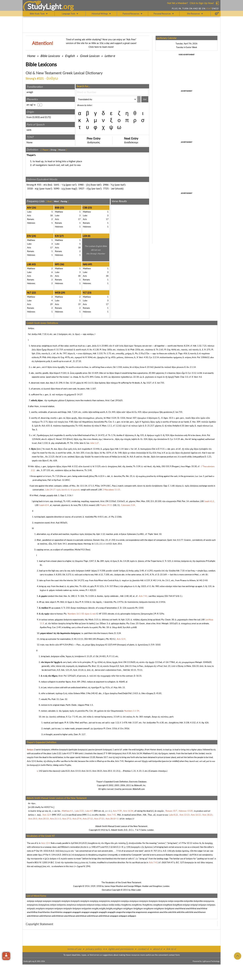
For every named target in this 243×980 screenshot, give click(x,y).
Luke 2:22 (57, 753)
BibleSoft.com (139, 789)
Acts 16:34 (137, 753)
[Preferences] (217, 14)
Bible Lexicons (50, 56)
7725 (106, 188)
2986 (106, 185)
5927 (81, 188)
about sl (157, 949)
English (70, 56)
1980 (81, 185)
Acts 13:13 (76, 771)
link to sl (171, 949)
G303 (36, 117)
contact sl (143, 949)
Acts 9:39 (127, 753)
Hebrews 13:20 (88, 757)
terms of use (74, 949)
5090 (56, 188)
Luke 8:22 (65, 771)
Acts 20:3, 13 (109, 771)
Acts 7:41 (119, 761)
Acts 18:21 (97, 771)
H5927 (47, 807)
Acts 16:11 (86, 771)
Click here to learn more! (101, 47)
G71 (48, 117)
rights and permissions (121, 949)
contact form (174, 955)
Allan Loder (136, 890)
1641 (56, 185)
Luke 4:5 (66, 753)
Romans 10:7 (102, 757)
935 (39, 185)
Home (31, 56)
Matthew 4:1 (149, 753)
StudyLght (45, 6)
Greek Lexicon (90, 56)
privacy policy (94, 949)
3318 (30, 188)
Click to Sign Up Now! (202, 3)
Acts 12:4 (31, 761)
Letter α (110, 56)
